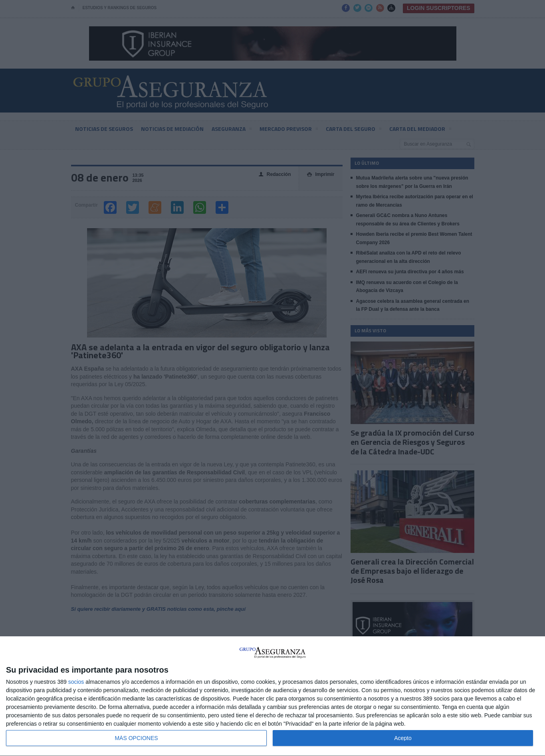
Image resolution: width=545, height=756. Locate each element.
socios (76, 682)
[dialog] (272, 696)
